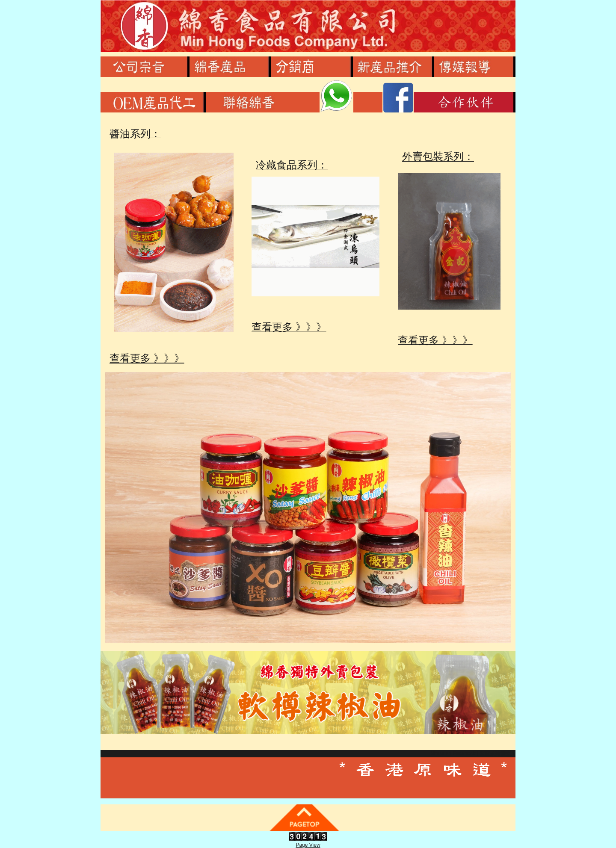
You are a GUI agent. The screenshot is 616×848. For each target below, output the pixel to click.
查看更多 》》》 (143, 358)
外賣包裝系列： (427, 156)
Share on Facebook (453, 753)
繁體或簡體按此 (498, 753)
